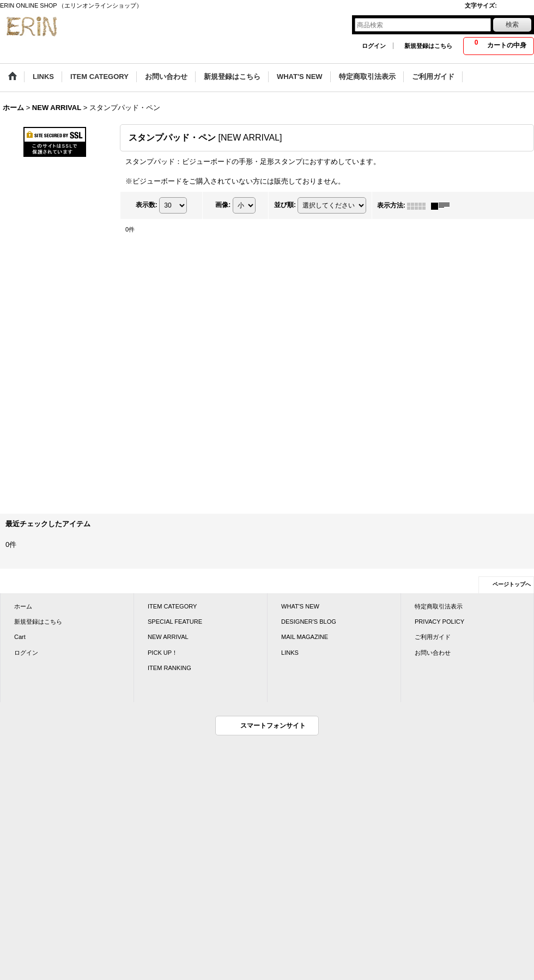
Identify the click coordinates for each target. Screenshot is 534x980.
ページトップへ (512, 584)
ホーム (23, 606)
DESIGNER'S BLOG (309, 622)
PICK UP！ (163, 653)
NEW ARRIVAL (168, 637)
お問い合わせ (433, 653)
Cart (20, 637)
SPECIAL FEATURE (175, 622)
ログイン (374, 46)
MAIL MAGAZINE (305, 637)
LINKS (290, 653)
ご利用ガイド (433, 637)
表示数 (147, 205)
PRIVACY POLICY (439, 622)
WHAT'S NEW (300, 606)
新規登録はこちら (428, 46)
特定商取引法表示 (439, 606)
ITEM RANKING (169, 668)
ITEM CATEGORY (172, 606)
